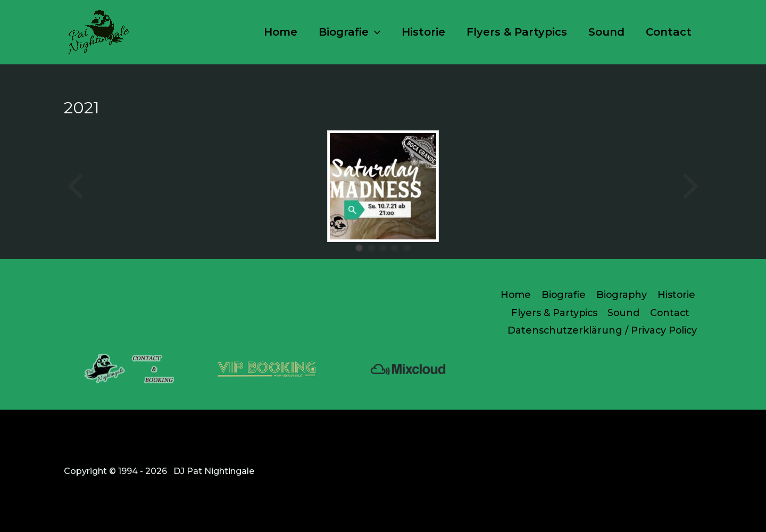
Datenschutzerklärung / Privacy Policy (603, 330)
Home (281, 32)
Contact (669, 32)
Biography (621, 294)
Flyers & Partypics (517, 32)
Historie (423, 32)
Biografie (349, 32)
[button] (374, 32)
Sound (606, 32)
